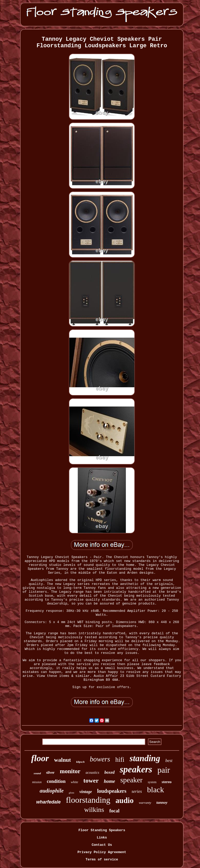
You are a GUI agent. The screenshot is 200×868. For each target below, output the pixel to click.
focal (114, 811)
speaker (132, 780)
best (169, 761)
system (152, 782)
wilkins (94, 810)
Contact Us (102, 845)
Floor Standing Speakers (102, 830)
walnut (63, 760)
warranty (145, 803)
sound (37, 773)
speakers (136, 769)
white (74, 782)
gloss (71, 793)
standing (145, 758)
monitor (70, 771)
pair (164, 770)
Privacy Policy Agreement (102, 852)
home (110, 781)
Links (102, 838)
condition (56, 781)
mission (37, 782)
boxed (110, 772)
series (137, 791)
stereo (167, 782)
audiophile (52, 791)
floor (40, 758)
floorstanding (88, 800)
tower (91, 781)
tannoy (162, 802)
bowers (100, 759)
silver (50, 773)
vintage (86, 792)
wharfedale (48, 802)
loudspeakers (112, 791)
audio (125, 800)
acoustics (92, 773)
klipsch (80, 762)
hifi (120, 759)
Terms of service (102, 860)
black (156, 790)
